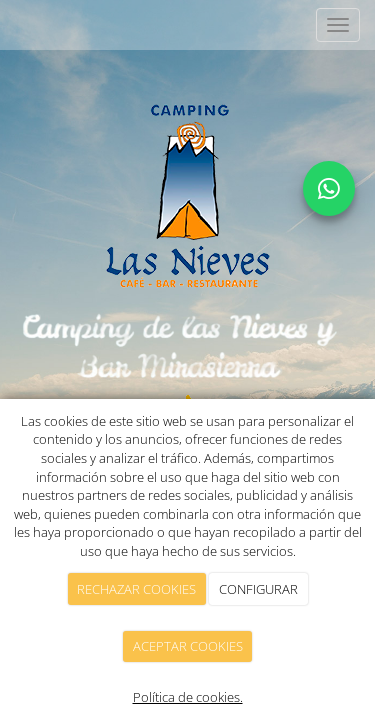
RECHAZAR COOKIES (136, 589)
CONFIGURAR (258, 589)
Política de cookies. (188, 697)
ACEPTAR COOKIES (188, 646)
